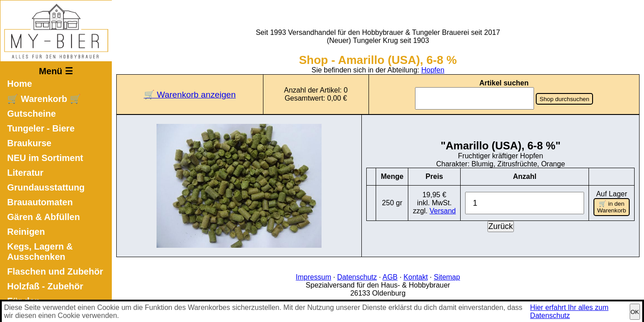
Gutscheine (32, 114)
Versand (443, 211)
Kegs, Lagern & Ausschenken (40, 252)
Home (20, 84)
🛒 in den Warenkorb (612, 207)
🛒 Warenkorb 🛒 (44, 99)
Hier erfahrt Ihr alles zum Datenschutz (569, 311)
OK (635, 312)
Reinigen (26, 232)
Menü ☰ (56, 71)
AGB (390, 277)
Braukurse (29, 143)
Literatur (25, 173)
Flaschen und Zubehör (55, 271)
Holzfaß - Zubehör (45, 286)
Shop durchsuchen (565, 99)
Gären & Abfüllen (44, 217)
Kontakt (415, 277)
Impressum (313, 277)
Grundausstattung (46, 187)
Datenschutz (357, 277)
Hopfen (433, 70)
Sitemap (447, 277)
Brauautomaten (40, 202)
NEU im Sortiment (45, 158)
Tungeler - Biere (41, 128)
